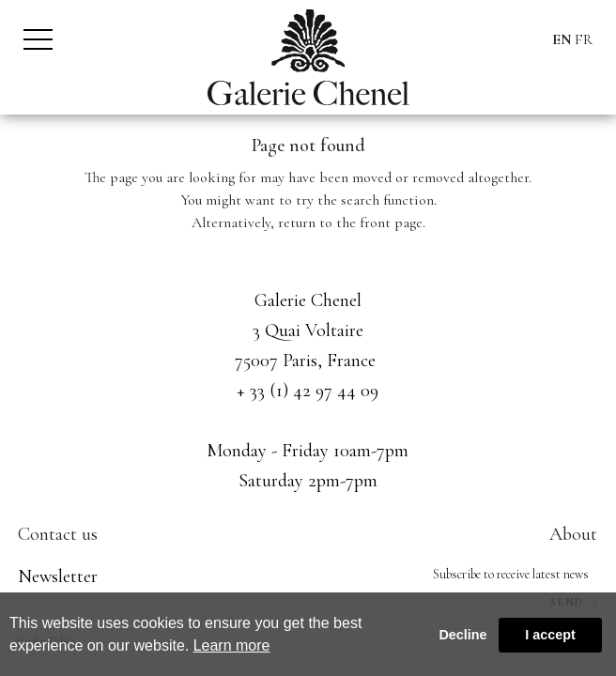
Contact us (58, 534)
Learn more (232, 645)
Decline (462, 635)
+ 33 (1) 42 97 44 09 (308, 391)
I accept (550, 635)
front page (391, 223)
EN (562, 39)
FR (584, 39)
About (573, 534)
